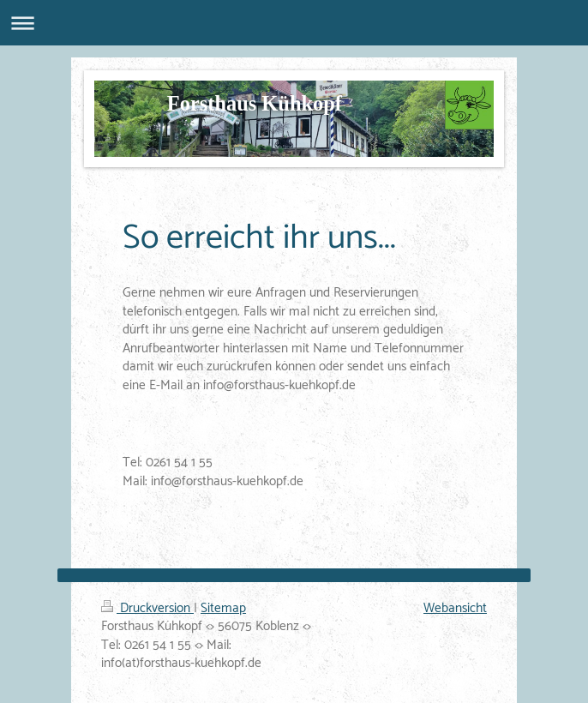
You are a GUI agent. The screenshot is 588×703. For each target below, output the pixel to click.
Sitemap (223, 608)
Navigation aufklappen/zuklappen (294, 23)
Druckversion (147, 608)
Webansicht (455, 608)
